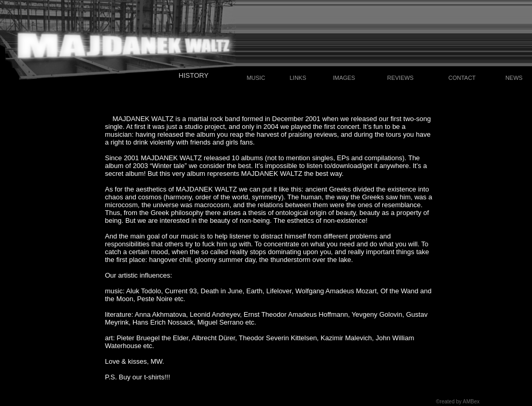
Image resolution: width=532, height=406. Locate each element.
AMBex (471, 402)
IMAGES (344, 78)
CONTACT (462, 78)
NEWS (514, 78)
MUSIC (256, 78)
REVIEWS (400, 78)
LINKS (298, 78)
